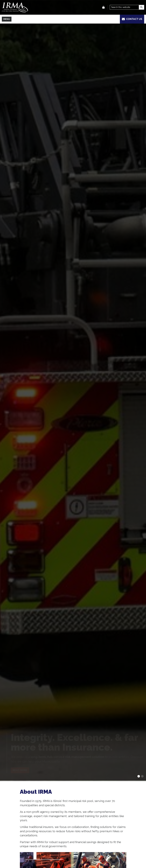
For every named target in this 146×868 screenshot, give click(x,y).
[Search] (142, 7)
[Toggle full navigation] (7, 19)
